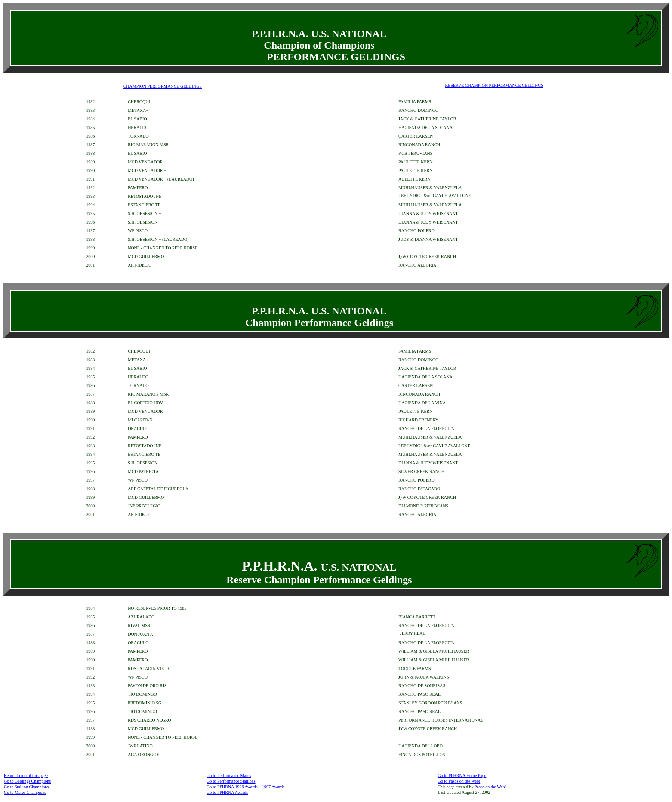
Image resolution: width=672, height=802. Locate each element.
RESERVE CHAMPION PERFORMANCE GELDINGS (494, 85)
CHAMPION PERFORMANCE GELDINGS (163, 86)
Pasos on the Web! (490, 787)
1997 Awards (273, 787)
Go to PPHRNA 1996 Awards (232, 787)
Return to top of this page (26, 776)
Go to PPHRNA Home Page (462, 776)
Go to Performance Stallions (231, 781)
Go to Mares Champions (25, 792)
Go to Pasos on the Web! (459, 781)
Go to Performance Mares (229, 776)
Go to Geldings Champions (27, 781)
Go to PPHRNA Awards (227, 792)
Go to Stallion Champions (26, 787)
